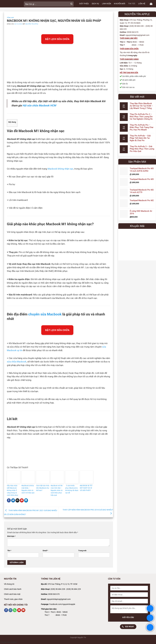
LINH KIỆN (107, 4)
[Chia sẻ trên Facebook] (9, 500)
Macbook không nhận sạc (60, 169)
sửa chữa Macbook (17, 362)
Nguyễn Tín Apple (32, 24)
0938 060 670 (54, 594)
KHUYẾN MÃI (120, 4)
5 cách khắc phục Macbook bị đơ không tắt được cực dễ (72, 489)
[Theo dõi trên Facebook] (6, 610)
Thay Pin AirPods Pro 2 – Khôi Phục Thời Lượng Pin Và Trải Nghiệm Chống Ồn (141, 117)
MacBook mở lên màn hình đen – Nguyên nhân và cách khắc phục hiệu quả (57, 490)
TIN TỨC (132, 4)
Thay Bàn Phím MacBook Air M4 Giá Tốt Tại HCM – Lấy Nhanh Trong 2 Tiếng (141, 106)
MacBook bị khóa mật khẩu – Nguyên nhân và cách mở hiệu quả (28, 489)
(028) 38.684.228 (58, 589)
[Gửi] (71, 4)
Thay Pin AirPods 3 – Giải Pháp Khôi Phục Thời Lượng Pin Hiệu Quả (142, 149)
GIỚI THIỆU (84, 4)
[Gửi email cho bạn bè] (18, 500)
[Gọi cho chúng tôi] (15, 610)
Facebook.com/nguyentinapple (62, 604)
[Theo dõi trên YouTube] (23, 610)
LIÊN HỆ (142, 4)
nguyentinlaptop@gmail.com (59, 599)
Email (45, 551)
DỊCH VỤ (95, 4)
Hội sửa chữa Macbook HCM (39, 106)
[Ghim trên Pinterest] (22, 500)
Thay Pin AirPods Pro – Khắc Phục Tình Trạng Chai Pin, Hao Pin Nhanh (142, 127)
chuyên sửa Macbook (45, 314)
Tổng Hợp (10, 18)
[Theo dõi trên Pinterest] (19, 610)
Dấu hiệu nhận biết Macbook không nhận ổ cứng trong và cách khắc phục (13, 490)
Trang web (82, 551)
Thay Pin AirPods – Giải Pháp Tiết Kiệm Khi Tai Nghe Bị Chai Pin (140, 138)
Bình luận (11, 536)
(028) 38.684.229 (74, 589)
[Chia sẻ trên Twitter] (13, 500)
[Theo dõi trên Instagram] (10, 610)
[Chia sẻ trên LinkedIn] (26, 500)
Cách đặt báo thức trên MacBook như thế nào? (43, 488)
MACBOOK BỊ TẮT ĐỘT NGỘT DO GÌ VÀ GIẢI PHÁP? (86, 488)
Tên (9, 551)
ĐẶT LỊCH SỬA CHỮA (57, 39)
